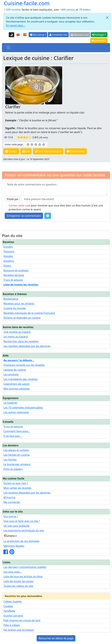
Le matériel (10, 403)
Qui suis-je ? (38, 35)
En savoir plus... (16, 25)
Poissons (9, 251)
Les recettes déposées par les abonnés (27, 346)
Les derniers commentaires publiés (25, 567)
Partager (98, 35)
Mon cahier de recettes (17, 488)
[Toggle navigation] (8, 48)
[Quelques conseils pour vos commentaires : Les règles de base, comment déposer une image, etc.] (48, 216)
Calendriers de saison (17, 384)
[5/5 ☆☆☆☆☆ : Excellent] (44, 144)
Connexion (99, 41)
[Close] (107, 18)
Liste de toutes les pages (18, 581)
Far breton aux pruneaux (19, 630)
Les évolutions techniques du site (24, 530)
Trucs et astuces (13, 280)
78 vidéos (85, 10)
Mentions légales (14, 546)
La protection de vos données (21, 541)
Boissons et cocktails (16, 270)
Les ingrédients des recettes (21, 379)
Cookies (8, 606)
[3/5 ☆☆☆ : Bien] (36, 144)
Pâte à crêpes (12, 625)
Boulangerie (11, 299)
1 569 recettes (12, 10)
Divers (7, 266)
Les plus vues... (13, 572)
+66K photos (68, 10)
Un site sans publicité (16, 526)
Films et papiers (13, 469)
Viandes (8, 256)
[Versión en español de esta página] (25, 35)
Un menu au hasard (15, 337)
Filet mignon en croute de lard (22, 620)
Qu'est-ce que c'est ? (16, 483)
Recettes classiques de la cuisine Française (29, 313)
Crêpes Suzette (13, 601)
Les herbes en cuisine (17, 455)
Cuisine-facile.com (27, 3)
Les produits (11, 374)
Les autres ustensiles (16, 412)
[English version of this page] (18, 35)
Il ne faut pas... (12, 436)
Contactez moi (58, 35)
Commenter (76, 151)
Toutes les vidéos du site (18, 586)
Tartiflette (9, 611)
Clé (26, 151)
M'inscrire (9, 497)
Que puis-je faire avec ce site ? (22, 521)
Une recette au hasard (17, 332)
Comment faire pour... (17, 431)
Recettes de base (14, 275)
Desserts (9, 261)
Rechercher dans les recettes (21, 341)
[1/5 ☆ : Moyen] (28, 144)
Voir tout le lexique (48, 151)
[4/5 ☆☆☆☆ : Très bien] (40, 144)
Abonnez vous (80, 35)
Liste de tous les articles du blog (23, 576)
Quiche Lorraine (13, 616)
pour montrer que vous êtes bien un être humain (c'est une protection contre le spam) (56, 207)
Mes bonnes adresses (17, 389)
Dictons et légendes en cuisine (22, 318)
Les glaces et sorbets (16, 450)
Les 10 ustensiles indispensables (23, 408)
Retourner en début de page (56, 638)
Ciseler (11, 151)
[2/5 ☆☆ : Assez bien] (32, 144)
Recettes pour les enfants (19, 303)
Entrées (8, 247)
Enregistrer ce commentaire (24, 216)
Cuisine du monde (14, 308)
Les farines (10, 460)
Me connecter (12, 502)
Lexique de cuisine (15, 370)
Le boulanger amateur (17, 464)
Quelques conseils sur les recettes (24, 365)
